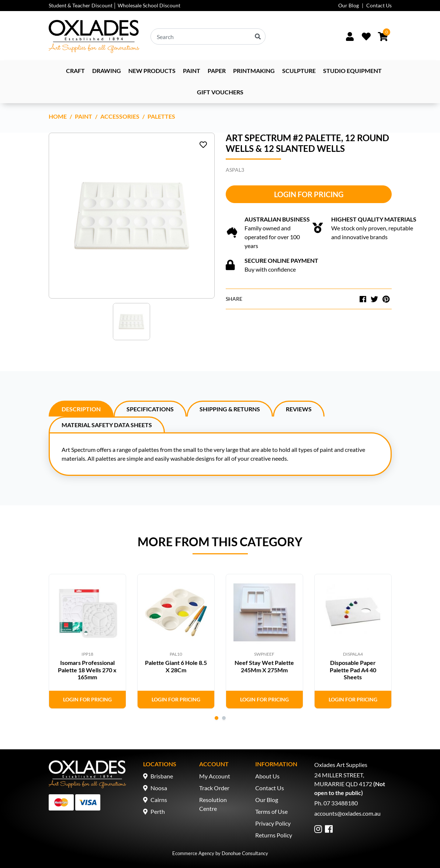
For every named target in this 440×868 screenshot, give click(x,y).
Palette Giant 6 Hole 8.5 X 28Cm (176, 666)
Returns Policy (274, 835)
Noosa (159, 788)
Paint (192, 71)
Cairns (159, 800)
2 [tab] (224, 718)
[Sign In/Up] (350, 36)
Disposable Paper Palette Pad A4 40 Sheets (353, 670)
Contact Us (379, 5)
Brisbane (162, 776)
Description (81, 409)
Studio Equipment (352, 71)
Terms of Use (271, 811)
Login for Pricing (309, 194)
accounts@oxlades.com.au (347, 813)
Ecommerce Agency (193, 853)
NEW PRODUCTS (152, 71)
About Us (267, 776)
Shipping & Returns (230, 409)
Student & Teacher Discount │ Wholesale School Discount (115, 5)
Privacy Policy (273, 823)
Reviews (299, 409)
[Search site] (258, 36)
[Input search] (208, 36)
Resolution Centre (213, 804)
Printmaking (254, 71)
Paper (217, 71)
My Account (215, 776)
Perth (158, 811)
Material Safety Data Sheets (107, 425)
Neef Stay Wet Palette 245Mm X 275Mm (264, 666)
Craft (75, 71)
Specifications (150, 409)
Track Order (214, 788)
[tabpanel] (87, 641)
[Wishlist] (366, 36)
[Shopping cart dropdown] (383, 36)
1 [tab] (216, 718)
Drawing (107, 71)
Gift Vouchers (220, 92)
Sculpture (299, 71)
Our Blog (349, 5)
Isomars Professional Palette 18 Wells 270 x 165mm (87, 670)
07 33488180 (341, 803)
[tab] (81, 409)
